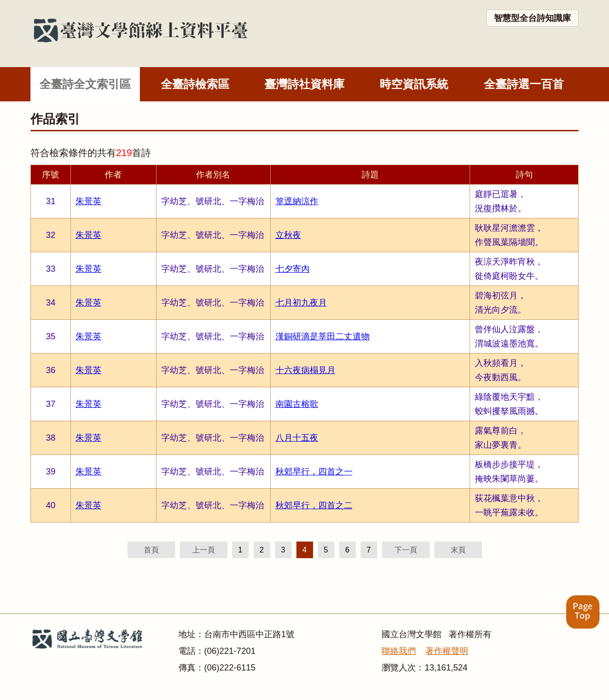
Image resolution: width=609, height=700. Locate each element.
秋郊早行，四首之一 (314, 472)
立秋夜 (288, 235)
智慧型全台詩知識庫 (532, 18)
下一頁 (406, 550)
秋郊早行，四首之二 (314, 505)
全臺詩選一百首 (524, 84)
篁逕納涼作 (297, 201)
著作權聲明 (447, 651)
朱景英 (88, 201)
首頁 (151, 550)
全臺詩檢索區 (195, 84)
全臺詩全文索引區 (85, 84)
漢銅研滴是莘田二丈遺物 (323, 336)
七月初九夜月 (301, 303)
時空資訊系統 (414, 84)
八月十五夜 (297, 438)
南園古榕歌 (297, 404)
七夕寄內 (293, 269)
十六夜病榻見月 (305, 370)
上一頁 (204, 550)
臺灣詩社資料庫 (304, 84)
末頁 (458, 550)
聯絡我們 (399, 651)
